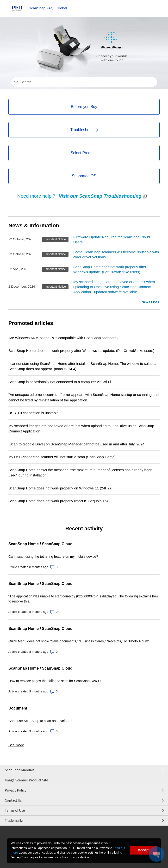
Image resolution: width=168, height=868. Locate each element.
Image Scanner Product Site (26, 780)
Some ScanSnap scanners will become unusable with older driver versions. (116, 254)
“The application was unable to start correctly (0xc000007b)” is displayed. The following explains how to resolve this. (83, 599)
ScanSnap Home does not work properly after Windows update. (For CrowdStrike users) (110, 269)
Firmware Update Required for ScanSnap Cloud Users (112, 240)
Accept (144, 850)
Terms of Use (15, 810)
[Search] (84, 82)
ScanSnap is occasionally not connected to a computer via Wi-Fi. (60, 382)
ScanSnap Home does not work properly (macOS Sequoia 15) (58, 501)
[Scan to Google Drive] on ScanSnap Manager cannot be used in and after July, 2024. (77, 444)
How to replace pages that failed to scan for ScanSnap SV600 (55, 681)
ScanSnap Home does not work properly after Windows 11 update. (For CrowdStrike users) (81, 351)
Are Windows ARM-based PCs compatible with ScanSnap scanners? (63, 338)
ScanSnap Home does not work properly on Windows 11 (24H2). (60, 488)
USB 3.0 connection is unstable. (34, 413)
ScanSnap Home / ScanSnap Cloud (40, 544)
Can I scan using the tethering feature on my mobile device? (53, 557)
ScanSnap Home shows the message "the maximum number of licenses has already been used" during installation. (80, 473)
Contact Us (13, 800)
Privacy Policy (16, 790)
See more (16, 745)
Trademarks (14, 820)
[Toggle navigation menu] (151, 10)
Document (18, 708)
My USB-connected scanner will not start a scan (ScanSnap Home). (62, 457)
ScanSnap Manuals (20, 770)
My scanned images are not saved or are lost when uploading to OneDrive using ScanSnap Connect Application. (81, 429)
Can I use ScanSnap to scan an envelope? (40, 721)
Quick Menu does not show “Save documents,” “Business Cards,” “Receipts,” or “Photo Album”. (79, 641)
